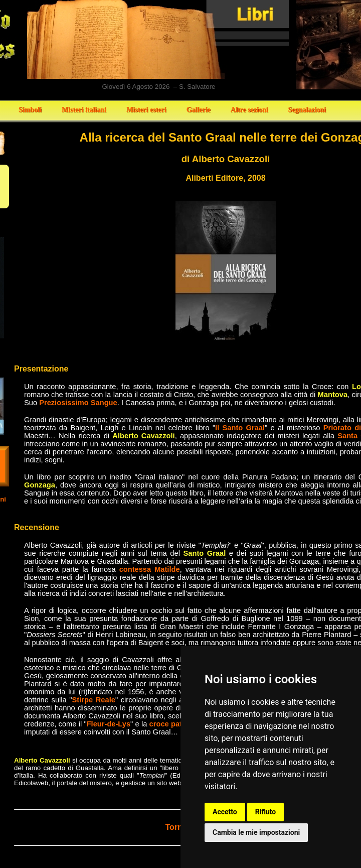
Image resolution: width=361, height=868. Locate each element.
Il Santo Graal (240, 428)
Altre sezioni (249, 110)
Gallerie (199, 110)
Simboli (30, 110)
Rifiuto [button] (266, 812)
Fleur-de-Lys (109, 724)
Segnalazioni (307, 110)
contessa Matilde (150, 569)
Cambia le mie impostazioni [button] (256, 832)
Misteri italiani (84, 110)
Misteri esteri (146, 110)
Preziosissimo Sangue (78, 403)
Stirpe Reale (94, 700)
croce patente (173, 724)
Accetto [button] (225, 812)
